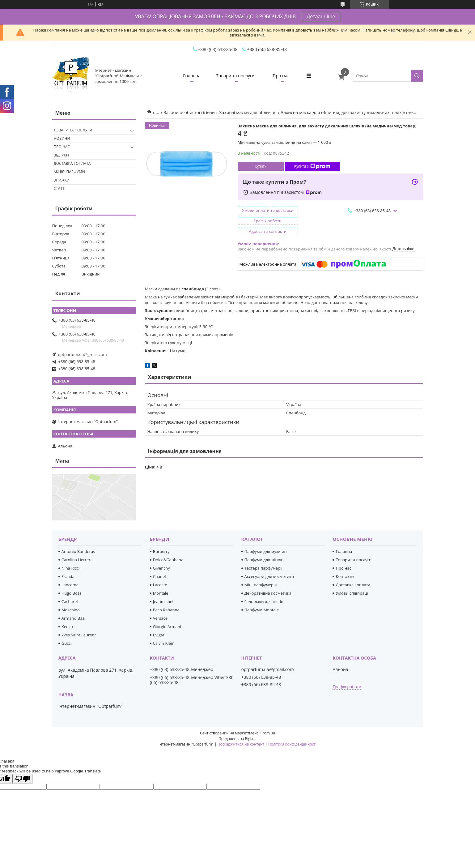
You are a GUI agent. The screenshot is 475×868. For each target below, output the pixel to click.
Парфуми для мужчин (266, 551)
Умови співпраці (352, 593)
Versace (160, 618)
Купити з (312, 166)
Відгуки (61, 155)
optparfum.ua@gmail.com (83, 354)
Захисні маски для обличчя (248, 112)
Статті (60, 188)
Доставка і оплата (72, 163)
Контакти (345, 576)
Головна (192, 76)
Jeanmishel (163, 601)
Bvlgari (159, 635)
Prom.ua (268, 733)
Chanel (159, 576)
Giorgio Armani (167, 626)
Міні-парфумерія (261, 585)
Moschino (71, 610)
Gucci (67, 643)
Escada (68, 576)
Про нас (281, 76)
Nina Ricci (71, 568)
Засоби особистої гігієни (189, 112)
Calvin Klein (164, 643)
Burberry (161, 551)
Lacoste (160, 585)
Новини (62, 138)
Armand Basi (73, 618)
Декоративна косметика (268, 593)
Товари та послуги (235, 76)
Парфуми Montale (262, 610)
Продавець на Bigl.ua (237, 739)
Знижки (62, 180)
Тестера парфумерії (263, 568)
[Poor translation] (23, 779)
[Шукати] (417, 76)
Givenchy (161, 568)
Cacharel (70, 601)
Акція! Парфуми (69, 172)
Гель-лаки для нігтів (264, 601)
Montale (161, 593)
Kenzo (67, 626)
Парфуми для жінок (263, 560)
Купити (261, 166)
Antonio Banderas (78, 551)
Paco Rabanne (166, 610)
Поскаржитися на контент (241, 744)
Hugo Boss (71, 593)
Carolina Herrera (77, 560)
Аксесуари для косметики (269, 576)
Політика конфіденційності (292, 744)
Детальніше (321, 16)
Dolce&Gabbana (168, 560)
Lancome (70, 585)
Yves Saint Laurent (79, 635)
